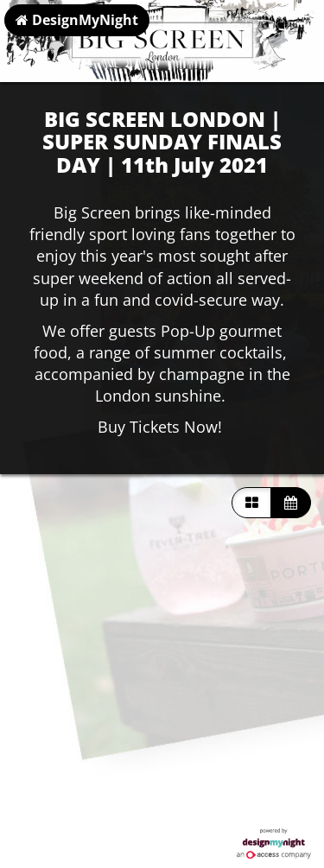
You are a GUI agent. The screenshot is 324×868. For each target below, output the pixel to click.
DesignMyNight (77, 20)
